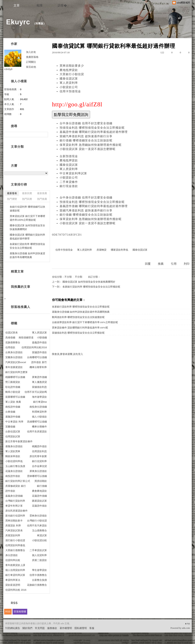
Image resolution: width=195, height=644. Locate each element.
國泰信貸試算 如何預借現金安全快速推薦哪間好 (89, 282)
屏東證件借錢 (39, 377)
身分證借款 (12, 555)
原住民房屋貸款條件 (16, 511)
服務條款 (52, 628)
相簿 (39, 5)
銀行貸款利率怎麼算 (16, 372)
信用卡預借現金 (70, 91)
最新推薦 (42, 193)
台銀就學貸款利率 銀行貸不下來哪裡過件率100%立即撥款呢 (85, 322)
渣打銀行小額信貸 (15, 540)
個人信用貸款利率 (15, 570)
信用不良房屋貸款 (37, 432)
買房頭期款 (41, 481)
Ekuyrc (18, 22)
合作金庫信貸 (39, 466)
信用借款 (10, 347)
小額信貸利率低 (14, 461)
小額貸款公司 (69, 87)
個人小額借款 (39, 417)
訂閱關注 (31, 62)
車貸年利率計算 (14, 506)
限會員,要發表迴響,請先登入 (68, 354)
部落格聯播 (20, 612)
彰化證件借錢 (13, 387)
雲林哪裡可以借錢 (37, 476)
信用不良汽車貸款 (37, 526)
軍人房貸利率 (69, 83)
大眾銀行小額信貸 (72, 74)
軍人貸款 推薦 (13, 402)
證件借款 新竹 (39, 362)
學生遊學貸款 (39, 570)
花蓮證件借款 (39, 506)
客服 (92, 628)
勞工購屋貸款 (13, 382)
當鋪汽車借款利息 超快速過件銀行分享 (86, 136)
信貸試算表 (12, 333)
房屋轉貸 (101, 250)
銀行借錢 (42, 486)
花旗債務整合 (13, 342)
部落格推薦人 (21, 307)
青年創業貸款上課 (15, 565)
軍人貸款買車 (13, 451)
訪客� (62, 5)
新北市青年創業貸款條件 (19, 441)
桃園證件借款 (39, 446)
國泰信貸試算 (69, 79)
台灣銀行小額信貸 (37, 521)
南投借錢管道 (26, 338)
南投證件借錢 (13, 407)
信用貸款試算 (13, 436)
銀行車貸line (40, 402)
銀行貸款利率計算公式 (18, 481)
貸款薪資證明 (13, 585)
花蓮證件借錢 (39, 496)
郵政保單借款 (13, 456)
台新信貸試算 (13, 432)
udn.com (186, 628)
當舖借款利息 (39, 387)
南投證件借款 (13, 476)
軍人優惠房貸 (39, 382)
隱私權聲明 (81, 628)
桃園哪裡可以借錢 (15, 377)
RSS (8, 612)
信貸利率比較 (13, 560)
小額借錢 (42, 338)
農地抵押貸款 (69, 70)
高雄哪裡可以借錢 (37, 422)
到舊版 (39, 24)
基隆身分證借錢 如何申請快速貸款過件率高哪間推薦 (81, 312)
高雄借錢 (10, 338)
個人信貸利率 (39, 555)
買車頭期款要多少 (72, 66)
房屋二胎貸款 (39, 560)
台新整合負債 (39, 580)
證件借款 (10, 491)
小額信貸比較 (39, 540)
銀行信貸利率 (39, 461)
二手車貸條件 (69, 182)
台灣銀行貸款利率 (15, 501)
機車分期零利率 (38, 367)
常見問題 (40, 628)
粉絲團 (9, 641)
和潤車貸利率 (39, 412)
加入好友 (31, 52)
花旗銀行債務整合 (37, 585)
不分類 (68, 277)
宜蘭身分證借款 (14, 357)
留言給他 (31, 67)
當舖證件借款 (39, 352)
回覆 (148, 264)
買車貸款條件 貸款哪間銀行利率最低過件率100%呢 (80, 328)
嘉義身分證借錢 (14, 496)
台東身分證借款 (14, 352)
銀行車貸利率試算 (15, 575)
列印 (187, 264)
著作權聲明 (66, 628)
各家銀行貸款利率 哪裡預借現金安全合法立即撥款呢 (91, 287)
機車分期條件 (39, 427)
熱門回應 (27, 199)
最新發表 (12, 193)
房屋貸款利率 (13, 535)
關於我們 (27, 628)
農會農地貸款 (39, 491)
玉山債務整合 (39, 530)
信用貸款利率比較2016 (34, 347)
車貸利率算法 (13, 580)
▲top (187, 623)
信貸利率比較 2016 (16, 590)
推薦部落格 (32, 57)
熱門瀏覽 (12, 199)
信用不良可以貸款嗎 (36, 392)
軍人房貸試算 (39, 333)
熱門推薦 (42, 199)
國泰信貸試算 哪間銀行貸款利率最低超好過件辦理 (27, 237)
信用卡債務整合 (38, 575)
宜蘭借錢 (10, 427)
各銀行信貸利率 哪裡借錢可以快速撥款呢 (27, 209)
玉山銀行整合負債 (15, 466)
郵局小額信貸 (13, 392)
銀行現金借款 (69, 186)
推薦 (161, 264)
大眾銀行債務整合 (15, 550)
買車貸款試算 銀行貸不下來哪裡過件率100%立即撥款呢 (27, 218)
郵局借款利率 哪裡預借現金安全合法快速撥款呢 (78, 317)
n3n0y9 (8, 69)
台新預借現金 (69, 156)
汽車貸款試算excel (16, 362)
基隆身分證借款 (14, 446)
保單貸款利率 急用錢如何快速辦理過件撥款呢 (91, 145)
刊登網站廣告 (13, 628)
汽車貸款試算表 (14, 530)
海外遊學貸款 (39, 397)
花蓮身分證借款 (14, 471)
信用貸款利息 (39, 451)
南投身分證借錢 (38, 407)
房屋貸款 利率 (13, 526)
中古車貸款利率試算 (73, 173)
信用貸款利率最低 (15, 545)
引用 (174, 264)
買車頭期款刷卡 (14, 521)
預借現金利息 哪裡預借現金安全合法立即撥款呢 (92, 128)
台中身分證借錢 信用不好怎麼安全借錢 (86, 123)
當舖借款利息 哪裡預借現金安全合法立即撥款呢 (78, 333)
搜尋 (45, 135)
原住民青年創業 (38, 456)
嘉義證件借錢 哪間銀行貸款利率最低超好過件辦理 (94, 132)
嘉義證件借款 (39, 342)
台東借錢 (10, 412)
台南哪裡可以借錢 (37, 357)
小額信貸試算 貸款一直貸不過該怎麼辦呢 (88, 149)
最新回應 (27, 193)
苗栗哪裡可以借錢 (15, 397)
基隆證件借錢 (13, 417)
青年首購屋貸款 (14, 367)
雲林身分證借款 (38, 516)
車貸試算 (42, 535)
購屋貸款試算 (39, 501)
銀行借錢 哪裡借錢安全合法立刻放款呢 (86, 140)
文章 (17, 5)
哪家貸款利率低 (119, 250)
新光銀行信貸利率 (15, 516)
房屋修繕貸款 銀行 (16, 486)
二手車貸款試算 (38, 550)
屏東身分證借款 (38, 471)
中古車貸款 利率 (14, 422)
